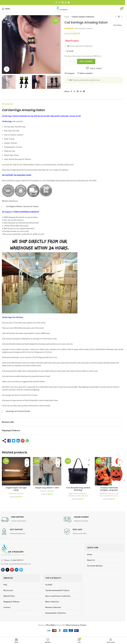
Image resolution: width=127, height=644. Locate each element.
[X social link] (59, 3)
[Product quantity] (71, 61)
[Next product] (122, 17)
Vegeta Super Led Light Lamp (16, 489)
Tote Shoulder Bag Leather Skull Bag (78, 489)
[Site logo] (63, 9)
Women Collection (47, 491)
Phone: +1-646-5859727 (14, 560)
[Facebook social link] (56, 3)
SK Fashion (118, 25)
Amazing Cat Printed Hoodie (18, 411)
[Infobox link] (31, 520)
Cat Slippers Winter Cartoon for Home (22, 206)
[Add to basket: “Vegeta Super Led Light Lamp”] (27, 465)
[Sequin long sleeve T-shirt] (47, 471)
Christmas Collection (16, 493)
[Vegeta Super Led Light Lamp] (16, 471)
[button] (4, 45)
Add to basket (86, 61)
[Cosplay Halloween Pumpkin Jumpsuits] (109, 471)
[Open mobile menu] (6, 9)
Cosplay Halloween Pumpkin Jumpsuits (109, 489)
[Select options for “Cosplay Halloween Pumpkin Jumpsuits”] (120, 465)
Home (67, 17)
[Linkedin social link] (66, 3)
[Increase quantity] (74, 61)
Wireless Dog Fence (10, 201)
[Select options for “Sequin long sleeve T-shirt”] (58, 465)
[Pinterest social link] (63, 3)
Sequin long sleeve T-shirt (47, 488)
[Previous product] (116, 17)
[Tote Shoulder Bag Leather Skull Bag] (78, 471)
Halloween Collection (107, 493)
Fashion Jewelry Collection (83, 17)
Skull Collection (82, 496)
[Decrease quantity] (67, 61)
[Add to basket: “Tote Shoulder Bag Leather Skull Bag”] (89, 465)
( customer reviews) (84, 28)
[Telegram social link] (69, 3)
